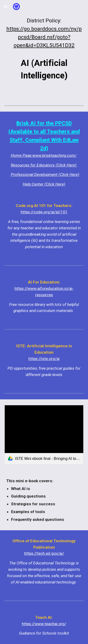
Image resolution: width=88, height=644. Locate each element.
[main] (44, 33)
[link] (44, 435)
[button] (6, 6)
